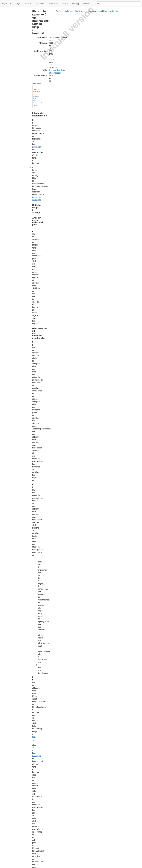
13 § (42, 441)
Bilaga (4, 20)
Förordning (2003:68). (55, 145)
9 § (102, 328)
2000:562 (50, 40)
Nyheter (87, 4)
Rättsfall (28, 4)
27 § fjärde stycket (55, 207)
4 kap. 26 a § (87, 174)
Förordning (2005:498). (62, 160)
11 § (42, 408)
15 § (42, 488)
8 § (42, 325)
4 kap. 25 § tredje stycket (87, 219)
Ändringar (6, 23)
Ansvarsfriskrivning (78, 867)
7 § (42, 268)
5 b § (43, 169)
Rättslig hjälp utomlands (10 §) (14, 17)
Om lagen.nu (63, 867)
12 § (42, 421)
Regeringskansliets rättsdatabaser (71, 27)
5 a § (43, 154)
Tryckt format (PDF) (53, 704)
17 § (42, 527)
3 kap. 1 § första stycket (65, 374)
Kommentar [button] (105, 11)
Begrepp (76, 4)
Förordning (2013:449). (71, 47)
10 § (42, 372)
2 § (42, 61)
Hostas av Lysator (112, 867)
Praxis (65, 4)
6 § (42, 261)
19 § (42, 551)
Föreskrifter (54, 4)
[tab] (120, 11)
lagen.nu (7, 4)
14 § (42, 473)
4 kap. (48, 132)
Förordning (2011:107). (49, 691)
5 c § (43, 205)
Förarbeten (40, 4)
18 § (42, 537)
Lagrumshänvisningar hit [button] (110, 268)
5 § (42, 126)
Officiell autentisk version (56, 856)
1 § (42, 38)
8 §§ (92, 264)
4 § (42, 96)
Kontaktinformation (95, 867)
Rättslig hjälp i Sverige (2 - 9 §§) (14, 14)
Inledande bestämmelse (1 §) (13, 11)
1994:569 (70, 461)
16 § (62, 132)
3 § (42, 79)
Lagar (18, 4)
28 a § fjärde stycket (76, 207)
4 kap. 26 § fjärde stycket (83, 244)
